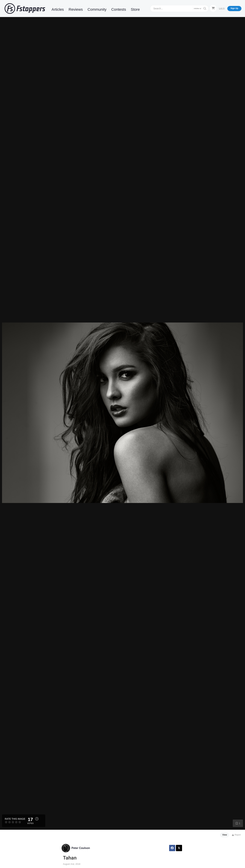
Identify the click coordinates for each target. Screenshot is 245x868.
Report (236, 835)
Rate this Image (15, 819)
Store (135, 9)
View (225, 835)
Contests (119, 9)
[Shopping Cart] (213, 8)
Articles (58, 9)
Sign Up (234, 8)
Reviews (76, 9)
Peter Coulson (81, 848)
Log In (222, 8)
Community (97, 9)
